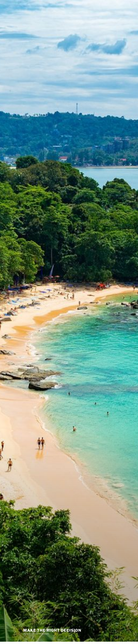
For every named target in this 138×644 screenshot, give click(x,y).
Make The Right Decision (52, 627)
